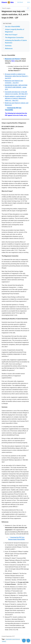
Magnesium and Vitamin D (13, 59)
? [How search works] (28, 8)
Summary (8, 46)
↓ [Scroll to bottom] (28, 641)
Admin (29, 2)
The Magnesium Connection (14, 37)
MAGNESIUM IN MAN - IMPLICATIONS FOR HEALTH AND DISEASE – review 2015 (16, 87)
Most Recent (20, 2)
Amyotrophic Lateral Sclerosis (13, 639)
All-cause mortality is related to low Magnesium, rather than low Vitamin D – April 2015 (17, 76)
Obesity (4, 641)
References (9, 48)
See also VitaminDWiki (13, 27)
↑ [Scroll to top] (24, 641)
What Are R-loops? (11, 35)
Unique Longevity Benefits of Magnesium (15, 31)
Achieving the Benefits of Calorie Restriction (16, 42)
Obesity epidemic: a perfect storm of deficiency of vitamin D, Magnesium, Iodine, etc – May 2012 (15, 98)
